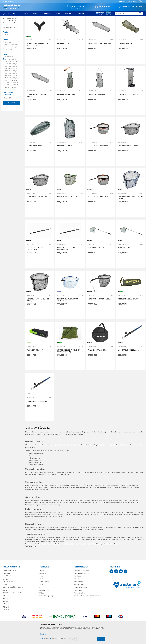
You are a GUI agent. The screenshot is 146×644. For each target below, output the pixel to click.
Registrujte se (132, 1)
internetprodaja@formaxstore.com (14, 603)
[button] (129, 13)
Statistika (55, 639)
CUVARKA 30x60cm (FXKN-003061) (100, 59)
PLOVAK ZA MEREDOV (35, 366)
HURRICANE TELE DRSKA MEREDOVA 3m (66, 264)
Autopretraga (96, 22)
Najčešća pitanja (44, 597)
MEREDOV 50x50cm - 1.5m (97, 264)
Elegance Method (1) (11, 63)
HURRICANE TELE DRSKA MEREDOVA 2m (36, 264)
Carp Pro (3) (8, 58)
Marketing (63, 639)
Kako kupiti (77, 592)
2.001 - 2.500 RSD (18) (11, 82)
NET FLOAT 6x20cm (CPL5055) (129, 315)
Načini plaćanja (79, 597)
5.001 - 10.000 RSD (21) (12, 96)
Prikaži (123, 22)
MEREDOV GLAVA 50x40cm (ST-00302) (38, 316)
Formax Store (7, 17)
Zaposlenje (42, 589)
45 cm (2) (8, 50)
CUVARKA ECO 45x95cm (96, 110)
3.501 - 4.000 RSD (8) (11, 89)
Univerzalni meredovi (10, 29)
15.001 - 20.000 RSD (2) (12, 101)
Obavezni (46, 639)
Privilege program (44, 606)
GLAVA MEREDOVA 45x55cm (37, 212)
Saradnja (41, 592)
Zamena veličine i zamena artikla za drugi (87, 612)
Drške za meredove (9, 36)
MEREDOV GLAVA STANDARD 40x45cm (68, 316)
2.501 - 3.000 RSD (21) (11, 84)
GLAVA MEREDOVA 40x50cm (98, 161)
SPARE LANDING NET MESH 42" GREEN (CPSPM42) (68, 367)
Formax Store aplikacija (46, 612)
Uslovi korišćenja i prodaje (82, 586)
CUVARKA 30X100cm (65, 59)
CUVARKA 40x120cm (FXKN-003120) (37, 111)
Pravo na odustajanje (81, 603)
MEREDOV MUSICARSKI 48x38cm (99, 315)
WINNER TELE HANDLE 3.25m (37, 417)
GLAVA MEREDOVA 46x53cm (67, 212)
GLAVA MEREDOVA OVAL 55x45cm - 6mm (130, 213)
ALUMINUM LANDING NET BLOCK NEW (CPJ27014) (39, 60)
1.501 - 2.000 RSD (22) (11, 80)
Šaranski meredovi (9, 39)
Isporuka (77, 595)
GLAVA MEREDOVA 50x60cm (98, 212)
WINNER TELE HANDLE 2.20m (128, 366)
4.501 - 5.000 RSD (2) (11, 94)
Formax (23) (8, 65)
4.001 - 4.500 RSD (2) (11, 91)
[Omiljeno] (140, 2)
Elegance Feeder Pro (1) (12, 60)
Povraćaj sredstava (80, 609)
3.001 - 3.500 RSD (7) (11, 87)
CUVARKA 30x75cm (125, 59)
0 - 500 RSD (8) (9, 73)
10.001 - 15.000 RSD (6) (12, 98)
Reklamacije (78, 606)
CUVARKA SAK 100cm (35, 161)
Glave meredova (9, 31)
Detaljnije (43, 634)
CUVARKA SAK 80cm (65, 161)
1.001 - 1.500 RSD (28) (11, 77)
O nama (41, 586)
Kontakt (41, 595)
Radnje (41, 600)
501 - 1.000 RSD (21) (11, 75)
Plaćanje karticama (80, 600)
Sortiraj (104, 22)
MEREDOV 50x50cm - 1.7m (128, 264)
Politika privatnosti (80, 589)
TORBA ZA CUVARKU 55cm (97, 366)
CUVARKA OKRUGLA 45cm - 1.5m (130, 110)
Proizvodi (15, 17)
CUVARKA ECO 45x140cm (66, 110)
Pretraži (12, 119)
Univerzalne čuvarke (10, 34)
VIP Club (41, 609)
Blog (40, 603)
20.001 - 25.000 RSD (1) (12, 103)
